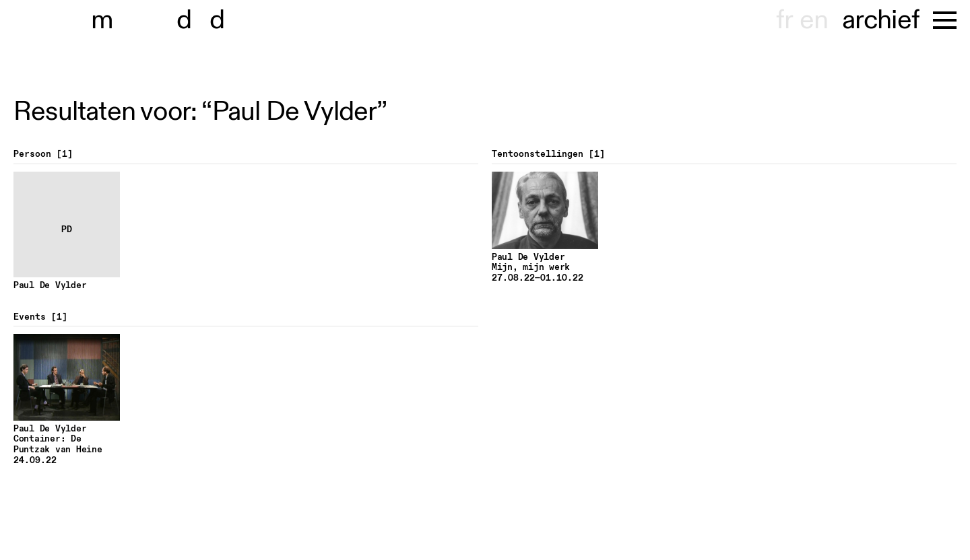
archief (881, 20)
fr (784, 20)
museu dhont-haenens (167, 20)
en (814, 20)
